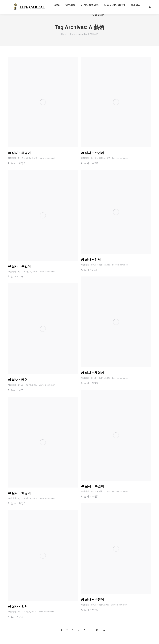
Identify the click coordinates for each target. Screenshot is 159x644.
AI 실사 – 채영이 (19, 153)
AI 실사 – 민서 (91, 259)
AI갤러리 (12, 158)
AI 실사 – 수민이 (92, 153)
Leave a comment (47, 158)
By (21, 158)
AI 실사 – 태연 (18, 380)
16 (97, 630)
